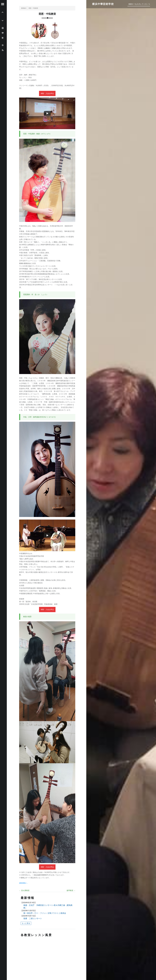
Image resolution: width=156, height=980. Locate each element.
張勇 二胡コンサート (33, 918)
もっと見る (26, 923)
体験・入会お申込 (47, 93)
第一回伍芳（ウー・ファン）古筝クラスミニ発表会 (45, 913)
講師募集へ (23, 883)
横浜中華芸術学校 (103, 4)
